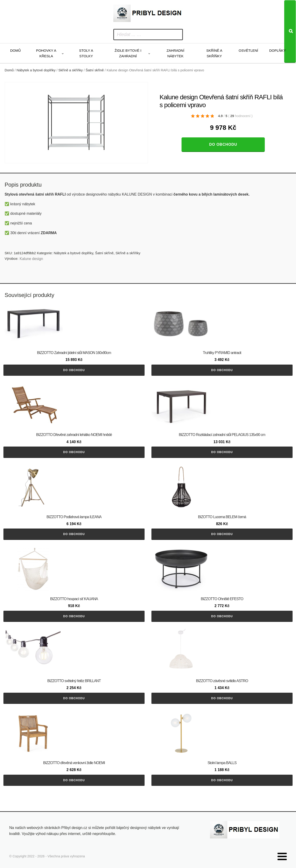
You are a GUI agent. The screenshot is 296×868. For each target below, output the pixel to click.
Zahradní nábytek (175, 53)
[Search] (290, 32)
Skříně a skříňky (214, 53)
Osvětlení (248, 50)
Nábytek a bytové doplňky (36, 70)
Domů (15, 50)
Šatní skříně (95, 70)
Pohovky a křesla (46, 53)
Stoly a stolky (86, 53)
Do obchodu (223, 144)
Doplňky (277, 50)
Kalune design (31, 259)
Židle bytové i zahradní (128, 53)
